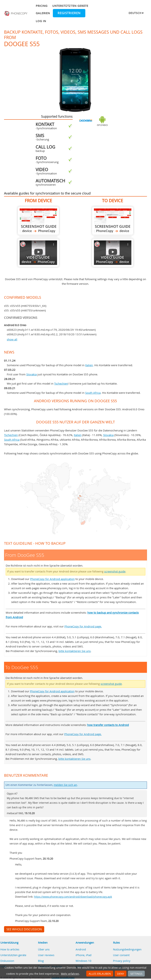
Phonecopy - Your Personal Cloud (16, 13)
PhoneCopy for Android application (52, 579)
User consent (121, 955)
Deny (121, 974)
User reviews (46, 955)
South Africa (93, 393)
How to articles (10, 949)
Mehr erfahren (70, 974)
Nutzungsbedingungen (127, 949)
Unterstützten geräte (70, 6)
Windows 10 (83, 961)
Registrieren (69, 13)
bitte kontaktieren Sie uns (75, 651)
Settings (136, 974)
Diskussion (7, 961)
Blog (41, 961)
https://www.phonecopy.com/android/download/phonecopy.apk (73, 897)
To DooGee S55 (113, 221)
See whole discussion (24, 929)
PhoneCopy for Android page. (83, 626)
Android (81, 949)
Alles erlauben (100, 974)
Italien (89, 365)
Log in (41, 21)
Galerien (43, 13)
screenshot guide (115, 572)
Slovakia (31, 374)
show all (12, 339)
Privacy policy (122, 961)
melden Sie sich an (65, 785)
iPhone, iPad (83, 955)
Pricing (42, 6)
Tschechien (61, 383)
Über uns (44, 949)
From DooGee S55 (38, 221)
